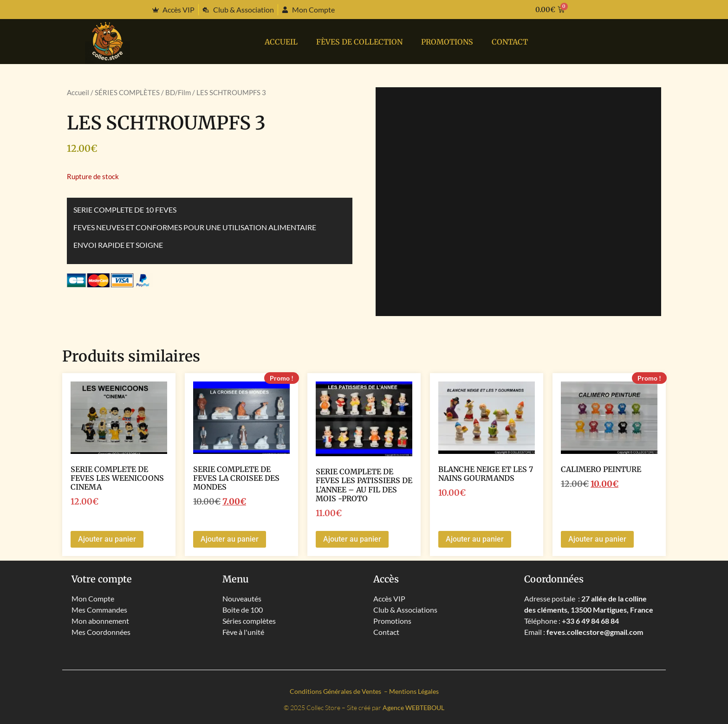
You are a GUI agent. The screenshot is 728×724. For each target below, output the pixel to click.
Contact (510, 42)
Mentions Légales (414, 691)
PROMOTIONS (447, 42)
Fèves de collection (359, 42)
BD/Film (178, 92)
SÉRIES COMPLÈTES (127, 92)
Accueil (281, 42)
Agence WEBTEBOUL (413, 708)
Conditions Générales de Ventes (336, 691)
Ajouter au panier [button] (107, 539)
